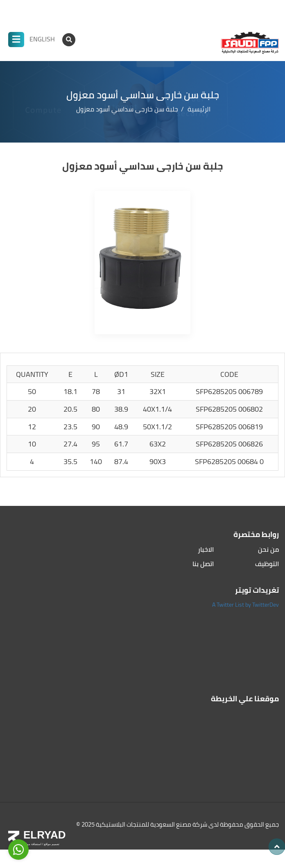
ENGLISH (42, 39)
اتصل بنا (203, 564)
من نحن (268, 550)
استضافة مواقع (32, 844)
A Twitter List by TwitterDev (245, 605)
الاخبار (206, 550)
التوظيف (267, 564)
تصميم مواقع (51, 844)
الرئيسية (199, 109)
